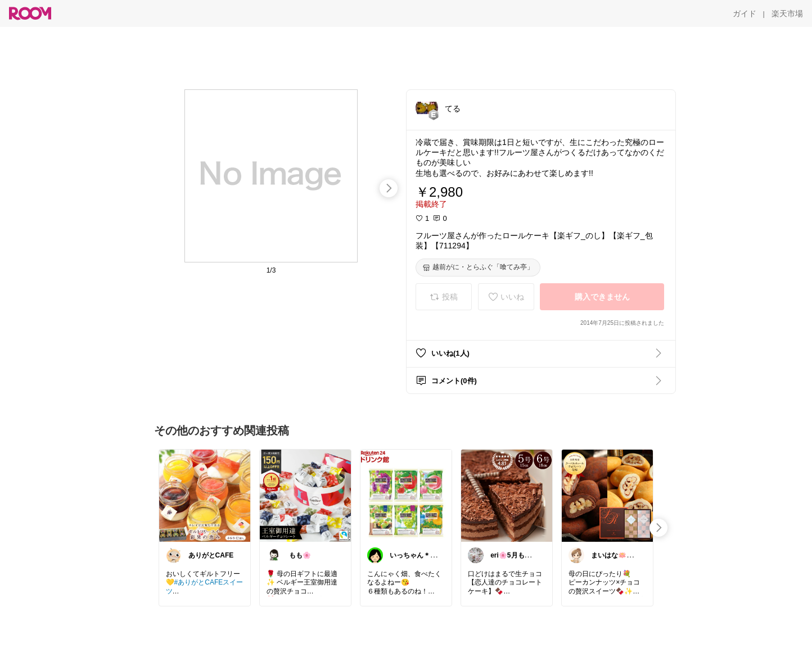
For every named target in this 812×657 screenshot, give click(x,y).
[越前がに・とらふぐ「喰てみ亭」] (478, 268)
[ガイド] (745, 13)
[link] (205, 495)
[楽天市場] (787, 13)
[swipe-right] (389, 188)
